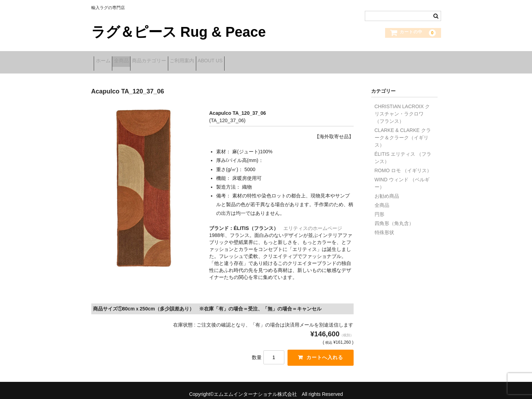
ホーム (106, 58)
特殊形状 (384, 225)
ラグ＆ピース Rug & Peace (179, 32)
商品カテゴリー (173, 58)
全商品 (135, 58)
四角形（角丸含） (394, 216)
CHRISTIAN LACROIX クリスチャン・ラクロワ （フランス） (402, 106)
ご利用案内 (217, 58)
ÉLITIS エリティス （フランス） (403, 150)
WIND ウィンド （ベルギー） (402, 176)
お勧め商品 (387, 188)
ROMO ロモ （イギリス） (403, 163)
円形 (380, 206)
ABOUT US (256, 58)
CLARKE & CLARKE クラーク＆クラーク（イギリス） (403, 130)
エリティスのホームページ (313, 220)
